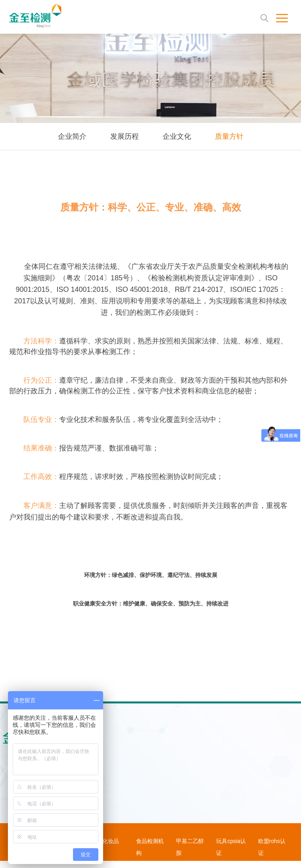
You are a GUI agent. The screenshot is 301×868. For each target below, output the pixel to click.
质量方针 (229, 136)
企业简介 (72, 136)
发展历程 (125, 136)
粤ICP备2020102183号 (152, 863)
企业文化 (177, 136)
